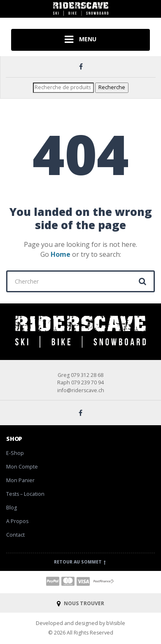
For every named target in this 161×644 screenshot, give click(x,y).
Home (61, 254)
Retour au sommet (81, 562)
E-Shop (15, 453)
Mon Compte (22, 467)
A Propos (17, 521)
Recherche (112, 87)
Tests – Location (25, 494)
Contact (15, 535)
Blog (12, 508)
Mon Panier (20, 480)
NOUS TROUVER (80, 603)
